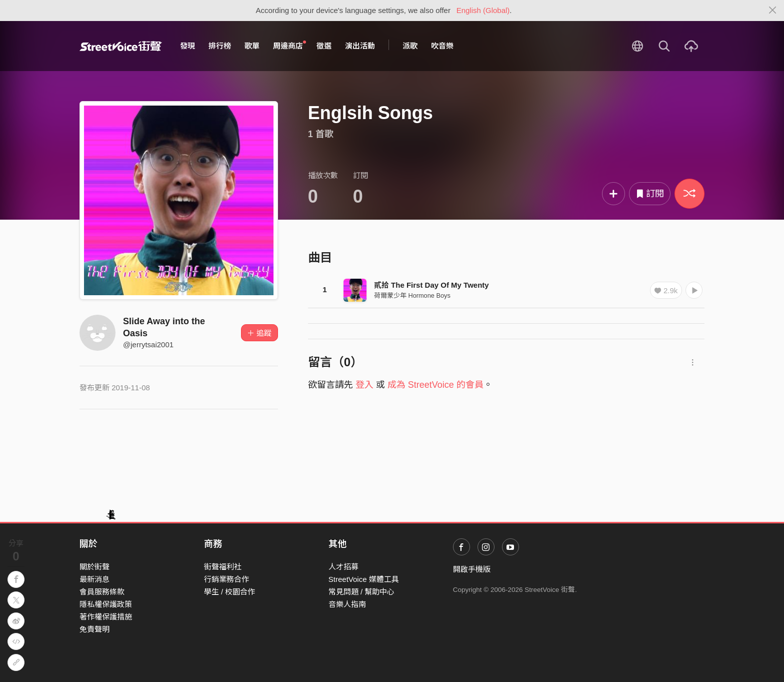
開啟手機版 (472, 569)
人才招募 (343, 567)
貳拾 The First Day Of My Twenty (431, 285)
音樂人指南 (347, 604)
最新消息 (94, 579)
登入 (364, 385)
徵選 (324, 46)
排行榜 (220, 46)
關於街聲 (94, 567)
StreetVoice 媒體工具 (364, 579)
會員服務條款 (102, 592)
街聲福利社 (223, 567)
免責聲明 (94, 629)
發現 (187, 46)
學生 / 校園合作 (230, 592)
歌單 (252, 46)
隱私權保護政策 (106, 604)
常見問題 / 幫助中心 (362, 592)
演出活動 (360, 46)
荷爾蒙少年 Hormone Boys (412, 295)
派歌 (410, 46)
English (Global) (483, 10)
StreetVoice (121, 46)
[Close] (773, 11)
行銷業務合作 (226, 579)
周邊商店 (289, 46)
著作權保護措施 (106, 617)
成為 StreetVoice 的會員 (435, 385)
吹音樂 (442, 46)
